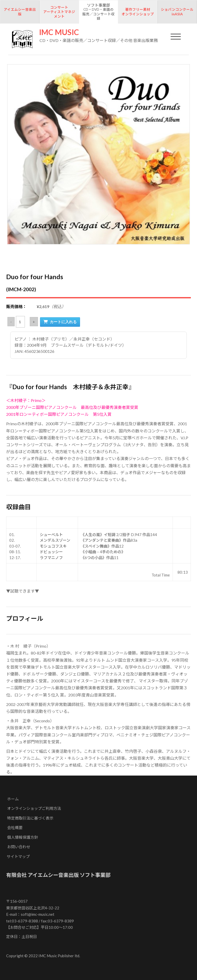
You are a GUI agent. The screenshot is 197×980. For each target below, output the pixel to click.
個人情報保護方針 (23, 837)
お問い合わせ (19, 847)
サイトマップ (18, 856)
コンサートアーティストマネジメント (59, 12)
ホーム (13, 799)
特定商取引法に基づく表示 (30, 818)
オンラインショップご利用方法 (34, 808)
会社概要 (15, 827)
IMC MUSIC (59, 32)
